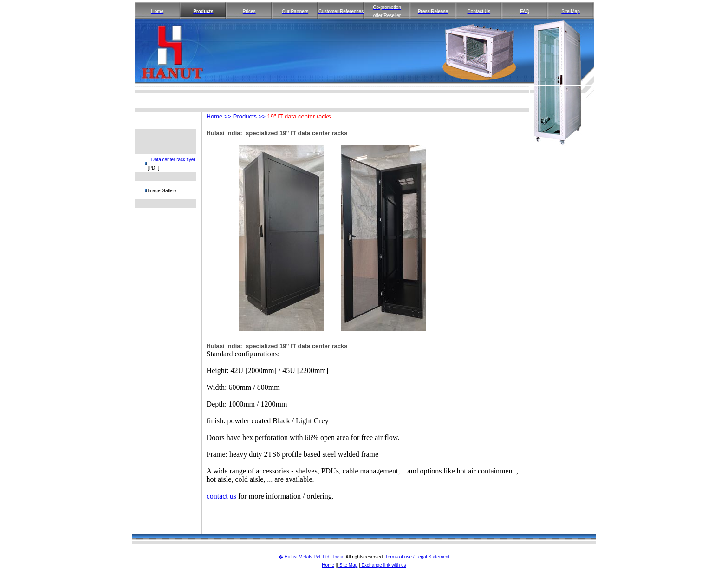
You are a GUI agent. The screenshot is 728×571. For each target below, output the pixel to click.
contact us (221, 496)
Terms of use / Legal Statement (417, 557)
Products (245, 116)
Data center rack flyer (173, 160)
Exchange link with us (383, 565)
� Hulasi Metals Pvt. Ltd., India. (312, 557)
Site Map (348, 565)
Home (215, 116)
